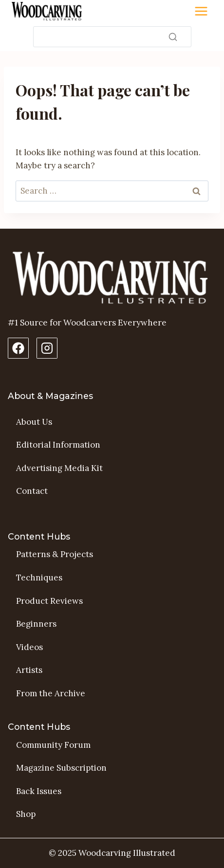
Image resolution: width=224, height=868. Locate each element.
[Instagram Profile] (47, 348)
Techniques (39, 578)
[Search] (112, 37)
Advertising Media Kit (59, 468)
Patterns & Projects (55, 554)
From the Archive (51, 693)
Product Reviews (49, 601)
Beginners (36, 624)
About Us (34, 422)
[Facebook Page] (18, 348)
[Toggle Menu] (201, 11)
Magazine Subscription (61, 768)
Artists (29, 670)
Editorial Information (58, 445)
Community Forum (53, 745)
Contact (32, 491)
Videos (29, 647)
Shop (26, 814)
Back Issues (39, 791)
